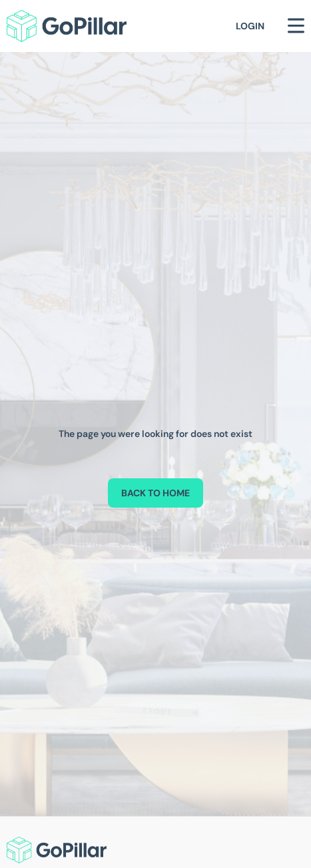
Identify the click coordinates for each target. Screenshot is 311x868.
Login (250, 26)
